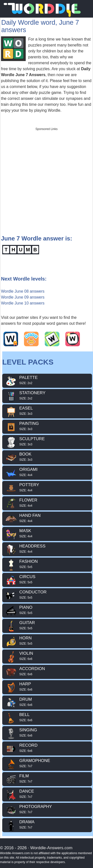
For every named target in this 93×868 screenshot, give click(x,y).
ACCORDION (47, 671)
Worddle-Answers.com (51, 848)
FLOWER (47, 503)
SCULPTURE (47, 441)
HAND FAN (47, 518)
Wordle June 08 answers (23, 291)
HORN (47, 641)
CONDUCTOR (47, 595)
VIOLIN (47, 656)
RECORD (47, 748)
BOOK (47, 457)
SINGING (47, 733)
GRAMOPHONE (47, 763)
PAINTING (47, 426)
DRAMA (47, 825)
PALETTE (47, 380)
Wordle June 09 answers (23, 297)
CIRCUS (47, 579)
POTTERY (47, 487)
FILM (47, 779)
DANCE (47, 794)
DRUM (47, 702)
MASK (47, 533)
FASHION (47, 564)
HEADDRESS (47, 549)
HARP (47, 687)
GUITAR (47, 625)
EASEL (47, 411)
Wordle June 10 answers (23, 303)
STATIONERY (47, 395)
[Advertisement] (46, 180)
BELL (47, 717)
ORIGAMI (47, 472)
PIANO (47, 610)
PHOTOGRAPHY (47, 809)
